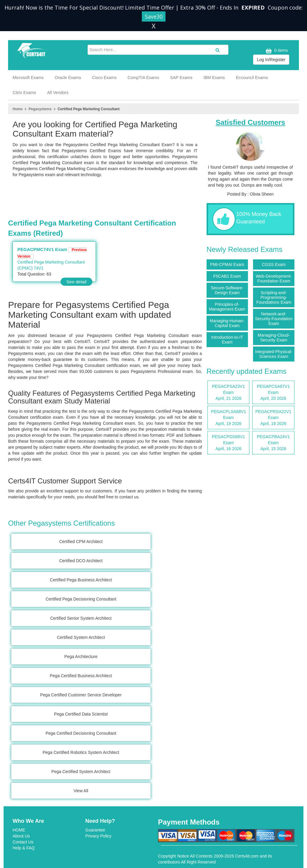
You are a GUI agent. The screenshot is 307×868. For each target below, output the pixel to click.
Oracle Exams (68, 78)
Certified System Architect (81, 637)
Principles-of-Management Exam (227, 307)
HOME (19, 830)
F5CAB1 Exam (227, 276)
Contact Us (23, 842)
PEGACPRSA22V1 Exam (273, 418)
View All (81, 791)
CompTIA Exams (143, 78)
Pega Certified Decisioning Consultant (81, 733)
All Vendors (58, 93)
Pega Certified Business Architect (81, 676)
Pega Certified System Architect (81, 772)
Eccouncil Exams (252, 78)
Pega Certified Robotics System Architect (81, 752)
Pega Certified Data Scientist (81, 714)
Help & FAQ (24, 848)
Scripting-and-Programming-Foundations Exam (274, 297)
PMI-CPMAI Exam (227, 264)
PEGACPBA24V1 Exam (273, 443)
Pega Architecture (81, 657)
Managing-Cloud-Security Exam (274, 338)
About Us (21, 836)
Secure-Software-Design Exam (227, 290)
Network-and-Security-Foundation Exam (274, 319)
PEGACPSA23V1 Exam (229, 393)
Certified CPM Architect (81, 542)
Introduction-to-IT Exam (227, 340)
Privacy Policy (98, 836)
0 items (276, 51)
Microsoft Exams (28, 78)
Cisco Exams (104, 78)
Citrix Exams (24, 93)
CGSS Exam (274, 264)
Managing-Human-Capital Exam (227, 323)
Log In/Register (271, 60)
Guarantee (95, 830)
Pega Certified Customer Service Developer (81, 695)
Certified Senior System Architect (81, 618)
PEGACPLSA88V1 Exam (229, 418)
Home (18, 109)
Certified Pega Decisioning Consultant (81, 599)
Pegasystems (40, 109)
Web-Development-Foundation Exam (274, 279)
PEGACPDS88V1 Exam (229, 443)
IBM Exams (214, 78)
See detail (77, 282)
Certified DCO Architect (81, 561)
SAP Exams (181, 78)
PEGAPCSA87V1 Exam (273, 393)
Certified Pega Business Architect (81, 580)
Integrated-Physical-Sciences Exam (274, 354)
